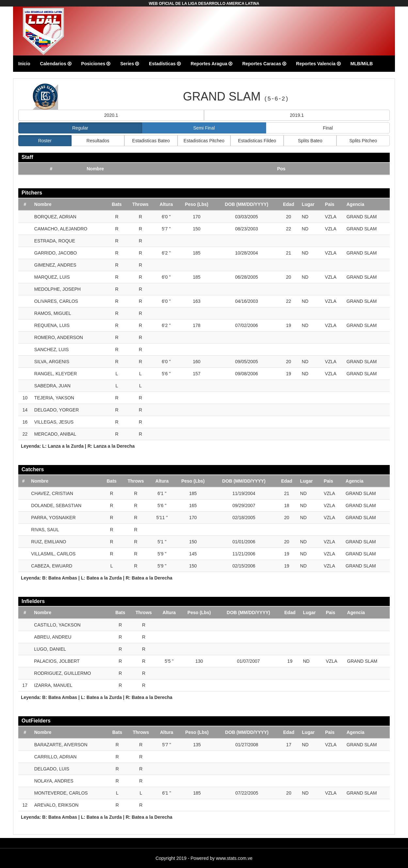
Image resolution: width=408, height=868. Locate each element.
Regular (80, 128)
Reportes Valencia (318, 64)
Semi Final (204, 128)
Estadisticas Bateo (151, 141)
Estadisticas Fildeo (257, 141)
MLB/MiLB (362, 64)
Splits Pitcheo (363, 141)
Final (328, 128)
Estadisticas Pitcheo (204, 141)
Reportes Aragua (212, 64)
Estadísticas (165, 64)
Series (130, 64)
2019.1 (297, 115)
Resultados (98, 141)
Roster (45, 141)
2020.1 (111, 115)
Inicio (24, 64)
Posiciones (96, 64)
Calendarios (56, 64)
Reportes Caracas (264, 64)
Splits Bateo (310, 141)
